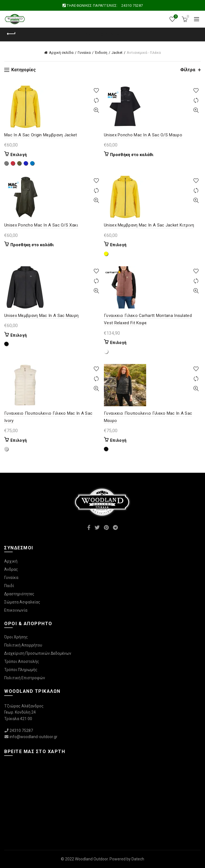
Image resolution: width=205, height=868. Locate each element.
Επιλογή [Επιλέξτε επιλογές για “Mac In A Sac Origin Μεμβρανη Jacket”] (19, 155)
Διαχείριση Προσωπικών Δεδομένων (38, 653)
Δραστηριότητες (19, 594)
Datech (138, 859)
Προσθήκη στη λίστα (96, 91)
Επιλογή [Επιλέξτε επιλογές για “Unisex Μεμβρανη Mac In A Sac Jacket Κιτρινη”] (118, 245)
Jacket (117, 53)
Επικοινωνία (16, 610)
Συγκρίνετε (96, 100)
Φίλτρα (188, 70)
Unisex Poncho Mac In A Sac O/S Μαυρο (143, 135)
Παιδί (9, 586)
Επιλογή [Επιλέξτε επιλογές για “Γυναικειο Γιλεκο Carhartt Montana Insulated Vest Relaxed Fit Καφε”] (118, 343)
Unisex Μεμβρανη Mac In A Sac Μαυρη (41, 316)
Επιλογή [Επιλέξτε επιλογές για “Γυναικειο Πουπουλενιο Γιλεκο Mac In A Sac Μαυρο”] (118, 440)
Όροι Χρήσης (16, 637)
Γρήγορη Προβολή (96, 110)
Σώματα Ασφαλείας (22, 602)
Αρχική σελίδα (61, 53)
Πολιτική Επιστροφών (25, 678)
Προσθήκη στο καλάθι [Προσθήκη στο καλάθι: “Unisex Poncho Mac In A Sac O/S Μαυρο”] (132, 155)
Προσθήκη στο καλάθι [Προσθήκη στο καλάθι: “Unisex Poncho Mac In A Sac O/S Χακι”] (32, 245)
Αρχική (11, 561)
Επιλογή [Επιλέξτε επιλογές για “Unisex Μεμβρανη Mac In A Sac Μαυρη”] (19, 335)
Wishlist (175, 17)
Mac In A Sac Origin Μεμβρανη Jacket (41, 135)
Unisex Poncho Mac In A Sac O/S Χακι (41, 225)
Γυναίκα (84, 53)
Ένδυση (101, 53)
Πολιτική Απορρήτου (23, 645)
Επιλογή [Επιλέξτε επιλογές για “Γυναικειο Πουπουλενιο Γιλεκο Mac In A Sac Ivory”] (19, 440)
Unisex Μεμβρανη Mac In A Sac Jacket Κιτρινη (149, 225)
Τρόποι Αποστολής (22, 661)
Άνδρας (11, 569)
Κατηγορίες (100, 34)
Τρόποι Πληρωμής (21, 670)
